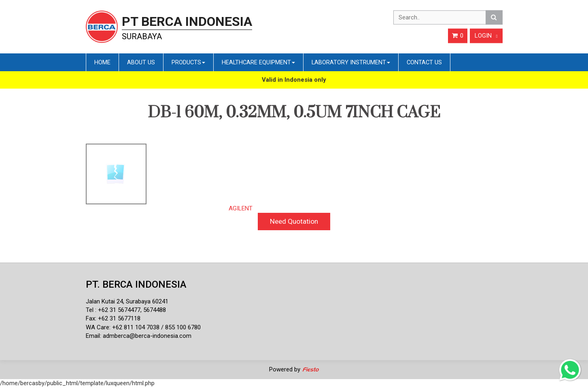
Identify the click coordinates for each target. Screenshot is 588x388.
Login (486, 36)
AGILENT (241, 208)
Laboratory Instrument (351, 62)
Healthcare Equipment (258, 62)
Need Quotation (294, 221)
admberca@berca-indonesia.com (147, 336)
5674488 (155, 310)
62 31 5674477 (121, 310)
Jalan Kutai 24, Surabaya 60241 (127, 301)
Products (188, 62)
